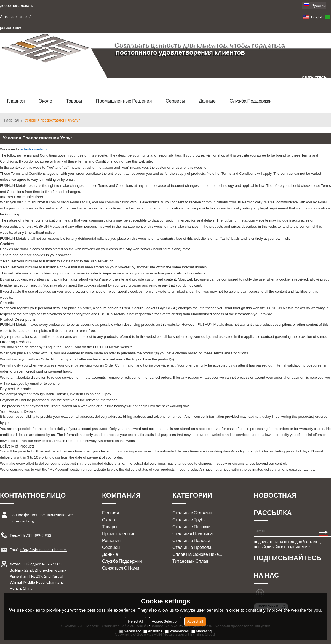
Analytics (153, 631)
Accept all (195, 621)
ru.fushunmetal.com (36, 149)
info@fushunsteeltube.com (43, 550)
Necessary (130, 631)
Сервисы (175, 101)
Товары (74, 101)
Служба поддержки (251, 101)
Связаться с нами (121, 568)
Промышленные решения (124, 101)
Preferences (177, 631)
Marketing (201, 631)
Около (46, 101)
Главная (16, 101)
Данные (207, 101)
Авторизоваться (14, 16)
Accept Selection (165, 621)
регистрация (11, 27)
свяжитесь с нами (314, 83)
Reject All (135, 621)
